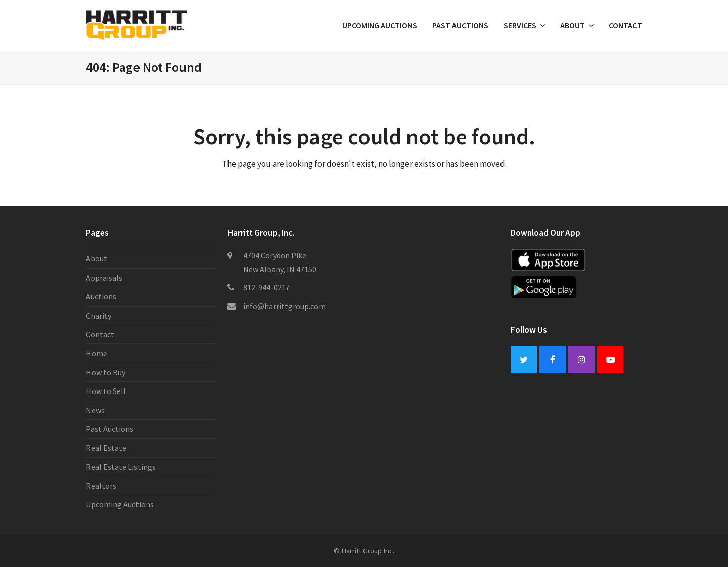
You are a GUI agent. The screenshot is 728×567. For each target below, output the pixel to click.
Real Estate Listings (121, 467)
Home (97, 353)
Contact (100, 334)
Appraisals (104, 278)
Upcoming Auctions (120, 504)
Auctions (101, 296)
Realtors (101, 486)
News (95, 410)
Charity (99, 316)
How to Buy (106, 372)
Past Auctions (110, 429)
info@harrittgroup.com (284, 306)
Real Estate (106, 448)
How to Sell (106, 391)
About (97, 258)
